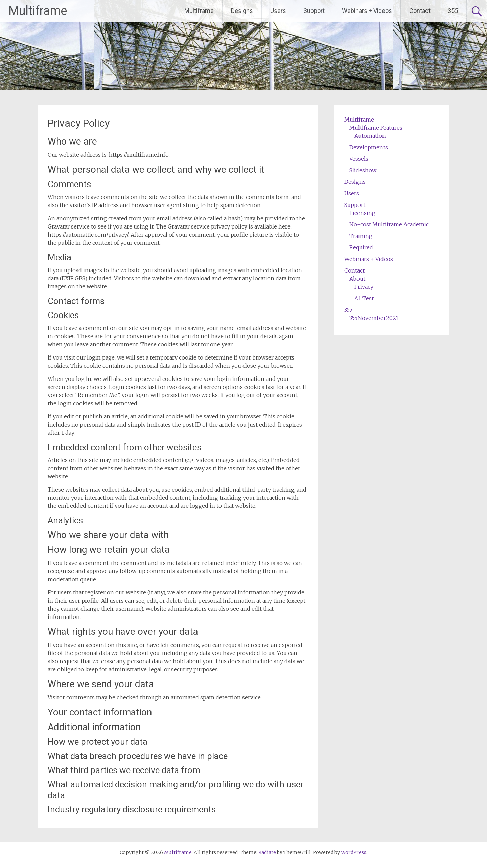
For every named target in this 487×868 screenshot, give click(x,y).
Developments (369, 147)
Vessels (359, 159)
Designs (242, 11)
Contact (420, 11)
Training (361, 236)
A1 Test (364, 298)
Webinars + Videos (367, 11)
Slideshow (363, 170)
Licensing (362, 213)
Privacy (364, 287)
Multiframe (38, 11)
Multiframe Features (376, 128)
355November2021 (374, 318)
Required (361, 247)
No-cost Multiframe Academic (389, 224)
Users (278, 11)
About (357, 279)
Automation (370, 136)
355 (453, 11)
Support (314, 11)
